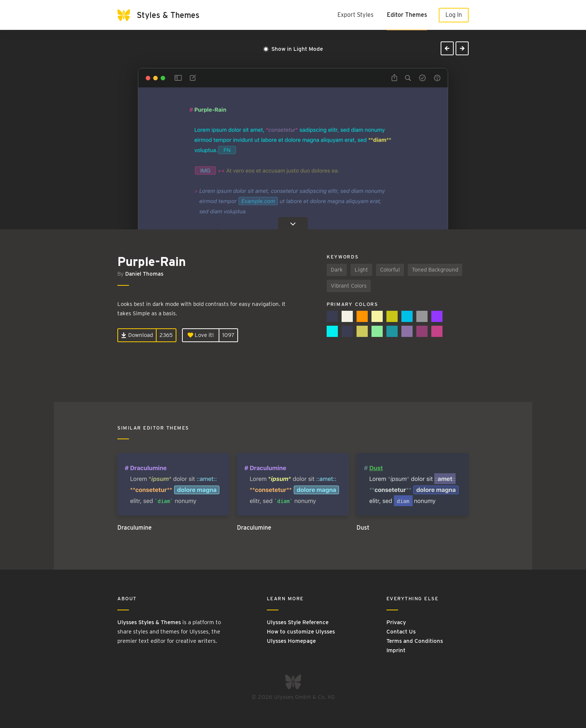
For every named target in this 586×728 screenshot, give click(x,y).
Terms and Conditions (415, 641)
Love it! (201, 335)
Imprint (396, 650)
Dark (337, 270)
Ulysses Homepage (291, 641)
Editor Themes (407, 15)
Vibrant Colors (349, 286)
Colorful (390, 270)
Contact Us (401, 632)
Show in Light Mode (293, 49)
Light (361, 270)
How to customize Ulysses (301, 632)
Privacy (396, 622)
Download (137, 335)
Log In (454, 15)
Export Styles (355, 15)
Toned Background (435, 270)
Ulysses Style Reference (298, 622)
